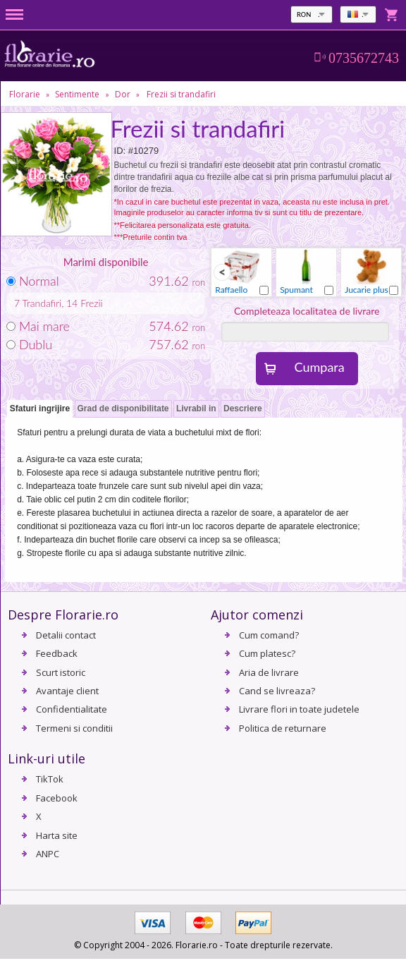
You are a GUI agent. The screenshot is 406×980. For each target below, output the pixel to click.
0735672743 (364, 58)
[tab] (40, 410)
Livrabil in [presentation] (196, 409)
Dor (123, 94)
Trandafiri (42, 303)
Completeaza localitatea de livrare (307, 311)
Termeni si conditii (74, 728)
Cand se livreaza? (277, 691)
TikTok (50, 779)
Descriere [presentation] (243, 409)
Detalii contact (66, 635)
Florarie (25, 94)
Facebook (57, 798)
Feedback (57, 653)
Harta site (57, 835)
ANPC (48, 854)
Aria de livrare (269, 672)
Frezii (92, 303)
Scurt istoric (61, 672)
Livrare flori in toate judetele (299, 709)
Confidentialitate (72, 709)
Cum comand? (269, 635)
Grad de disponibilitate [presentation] (123, 409)
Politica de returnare (283, 728)
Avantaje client (67, 691)
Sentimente (77, 94)
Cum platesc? (267, 653)
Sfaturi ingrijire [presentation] (40, 409)
